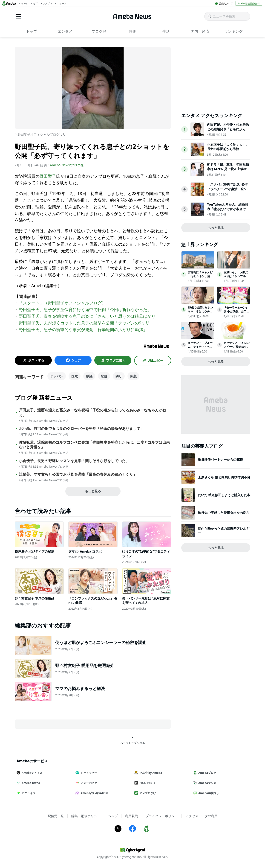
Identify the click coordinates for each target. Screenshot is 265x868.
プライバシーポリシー (162, 816)
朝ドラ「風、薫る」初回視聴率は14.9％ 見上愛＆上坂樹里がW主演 (228, 169)
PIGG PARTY (147, 783)
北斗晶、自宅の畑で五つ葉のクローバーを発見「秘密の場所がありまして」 (81, 429)
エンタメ (65, 31)
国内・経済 (200, 31)
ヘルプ (113, 816)
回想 (133, 376)
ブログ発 (99, 31)
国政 (75, 376)
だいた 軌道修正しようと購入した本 (224, 495)
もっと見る (93, 491)
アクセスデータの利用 (202, 816)
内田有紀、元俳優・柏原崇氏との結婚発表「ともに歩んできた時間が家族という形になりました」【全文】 (228, 131)
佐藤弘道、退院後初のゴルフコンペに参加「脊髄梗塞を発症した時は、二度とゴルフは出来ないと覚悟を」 (94, 445)
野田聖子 (48, 176)
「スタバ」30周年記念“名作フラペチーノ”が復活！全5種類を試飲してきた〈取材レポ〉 (228, 191)
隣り (119, 376)
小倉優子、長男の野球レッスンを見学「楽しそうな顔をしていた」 (74, 461)
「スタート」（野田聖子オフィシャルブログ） (62, 303)
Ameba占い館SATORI (94, 793)
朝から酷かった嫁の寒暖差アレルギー (224, 530)
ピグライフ (28, 793)
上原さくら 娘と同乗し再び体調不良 (224, 477)
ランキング (233, 31)
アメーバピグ (88, 783)
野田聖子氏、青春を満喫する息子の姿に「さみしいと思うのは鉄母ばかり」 (89, 316)
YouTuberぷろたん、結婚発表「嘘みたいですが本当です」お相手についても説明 (228, 209)
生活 (166, 31)
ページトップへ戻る (132, 741)
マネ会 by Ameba (150, 773)
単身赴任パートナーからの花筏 (220, 459)
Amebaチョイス (31, 773)
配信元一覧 (56, 816)
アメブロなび (147, 793)
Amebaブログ (207, 773)
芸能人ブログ (226, 3)
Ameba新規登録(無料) (249, 3)
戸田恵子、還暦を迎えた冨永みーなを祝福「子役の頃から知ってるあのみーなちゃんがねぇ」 (92, 413)
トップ (32, 31)
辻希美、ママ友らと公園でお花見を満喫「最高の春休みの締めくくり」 (78, 474)
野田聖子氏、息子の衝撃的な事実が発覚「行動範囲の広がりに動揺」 (83, 329)
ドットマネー (88, 773)
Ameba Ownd (30, 783)
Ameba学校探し (208, 793)
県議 (89, 376)
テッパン (57, 376)
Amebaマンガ (207, 783)
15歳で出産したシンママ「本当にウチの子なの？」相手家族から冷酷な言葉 (200, 313)
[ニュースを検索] (227, 16)
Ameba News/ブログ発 (67, 165)
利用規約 (132, 816)
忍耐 (104, 376)
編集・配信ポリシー (86, 816)
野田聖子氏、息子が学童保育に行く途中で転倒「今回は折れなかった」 (85, 309)
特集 (132, 31)
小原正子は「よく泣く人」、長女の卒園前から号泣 (228, 147)
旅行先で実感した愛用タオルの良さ (224, 513)
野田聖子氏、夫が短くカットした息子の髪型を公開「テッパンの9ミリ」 (86, 323)
